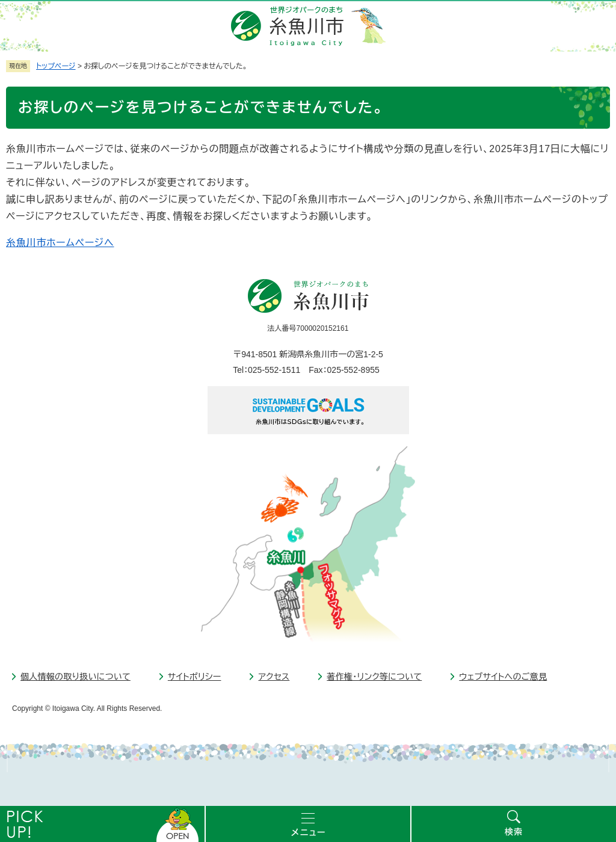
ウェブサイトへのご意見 (503, 677)
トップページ (56, 66)
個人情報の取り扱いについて (75, 677)
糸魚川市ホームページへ (60, 243)
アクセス (274, 677)
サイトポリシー (195, 677)
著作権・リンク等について (374, 677)
